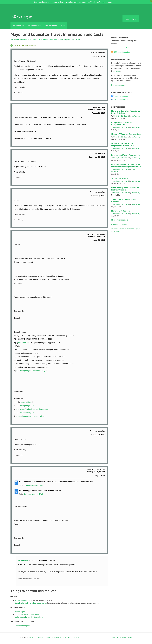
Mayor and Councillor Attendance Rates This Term (126, 112)
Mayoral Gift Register (121, 211)
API (69, 637)
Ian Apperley (16, 40)
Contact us (40, 637)
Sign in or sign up (131, 19)
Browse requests (34, 25)
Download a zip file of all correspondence (31, 603)
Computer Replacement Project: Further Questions (125, 189)
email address (23, 343)
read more (116, 71)
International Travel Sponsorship (125, 155)
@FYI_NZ (76, 637)
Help (63, 25)
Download (28, 485)
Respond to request (23, 626)
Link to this (104, 97)
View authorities (51, 25)
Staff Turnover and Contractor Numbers (124, 200)
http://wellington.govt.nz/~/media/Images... (32, 371)
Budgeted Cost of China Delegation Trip (122, 124)
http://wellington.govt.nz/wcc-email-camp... (32, 416)
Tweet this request (121, 96)
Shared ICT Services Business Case (126, 134)
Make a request (18, 25)
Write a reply (20, 612)
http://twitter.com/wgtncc (25, 413)
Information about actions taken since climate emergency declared (126, 165)
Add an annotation (22, 600)
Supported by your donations (122, 637)
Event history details (119, 224)
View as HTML (38, 485)
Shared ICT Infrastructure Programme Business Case (122, 145)
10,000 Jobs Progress (120, 178)
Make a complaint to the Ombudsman (29, 617)
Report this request (119, 85)
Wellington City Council (71, 40)
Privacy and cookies (59, 637)
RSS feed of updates (122, 52)
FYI (23, 17)
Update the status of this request (27, 614)
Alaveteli (31, 637)
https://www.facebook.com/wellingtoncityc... (32, 409)
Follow (126, 48)
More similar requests (120, 220)
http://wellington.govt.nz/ (25, 406)
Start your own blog (121, 100)
